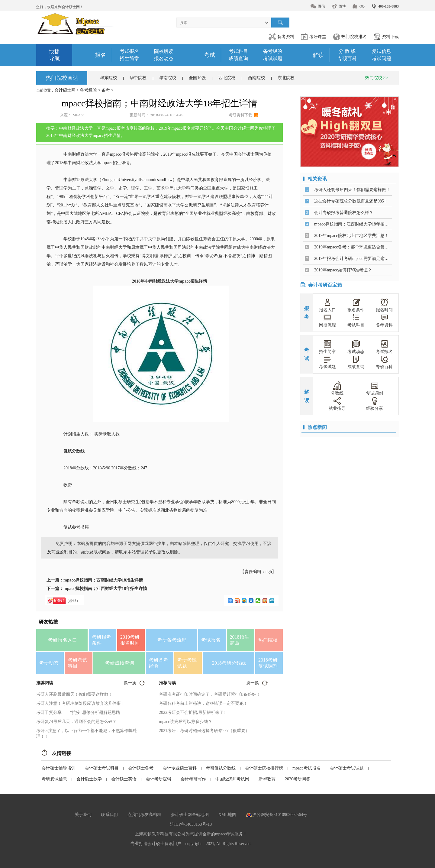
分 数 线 (347, 51)
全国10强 (197, 78)
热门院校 (268, 640)
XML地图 (227, 815)
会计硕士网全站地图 (190, 815)
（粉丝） (73, 601)
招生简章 (129, 58)
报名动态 (164, 58)
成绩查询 (238, 58)
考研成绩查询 (120, 663)
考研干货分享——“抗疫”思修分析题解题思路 (78, 713)
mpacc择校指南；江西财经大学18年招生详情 (105, 589)
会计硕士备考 (141, 768)
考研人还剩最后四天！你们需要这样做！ (74, 694)
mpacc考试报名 (306, 768)
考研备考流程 (172, 640)
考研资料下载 (240, 115)
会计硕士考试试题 (347, 768)
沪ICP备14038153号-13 (191, 824)
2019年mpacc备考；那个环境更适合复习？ (354, 247)
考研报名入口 (63, 640)
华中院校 (138, 78)
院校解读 (164, 51)
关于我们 (83, 815)
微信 (321, 6)
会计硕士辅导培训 (59, 768)
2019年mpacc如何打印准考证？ (343, 270)
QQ (362, 6)
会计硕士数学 (89, 779)
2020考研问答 (298, 779)
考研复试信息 (54, 779)
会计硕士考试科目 (102, 768)
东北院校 (286, 78)
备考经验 (273, 51)
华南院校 (168, 78)
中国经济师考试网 (232, 779)
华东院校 (108, 78)
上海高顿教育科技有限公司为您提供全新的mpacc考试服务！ (191, 834)
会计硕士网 (65, 90)
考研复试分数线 (221, 768)
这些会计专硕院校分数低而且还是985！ (351, 201)
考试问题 (382, 58)
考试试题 (273, 58)
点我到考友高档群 (144, 815)
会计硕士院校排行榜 (264, 768)
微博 (342, 6)
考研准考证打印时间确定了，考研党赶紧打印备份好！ (210, 694)
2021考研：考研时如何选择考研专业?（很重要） (204, 731)
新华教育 (267, 779)
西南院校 (256, 78)
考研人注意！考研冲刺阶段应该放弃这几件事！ (81, 703)
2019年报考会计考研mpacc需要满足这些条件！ (358, 259)
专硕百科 (347, 58)
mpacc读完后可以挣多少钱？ (186, 722)
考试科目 (238, 51)
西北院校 (227, 78)
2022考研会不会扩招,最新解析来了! (192, 713)
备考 (106, 90)
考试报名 (129, 51)
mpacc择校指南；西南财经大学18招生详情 (103, 580)
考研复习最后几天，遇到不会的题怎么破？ (76, 722)
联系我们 (109, 815)
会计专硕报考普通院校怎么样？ (344, 213)
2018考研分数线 (229, 663)
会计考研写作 (193, 779)
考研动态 (49, 663)
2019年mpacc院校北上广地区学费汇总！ (351, 236)
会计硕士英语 (124, 779)
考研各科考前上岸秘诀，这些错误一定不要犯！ (203, 703)
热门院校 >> (377, 78)
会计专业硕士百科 (180, 768)
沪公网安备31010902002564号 (280, 815)
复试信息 (382, 51)
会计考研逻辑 (159, 779)
